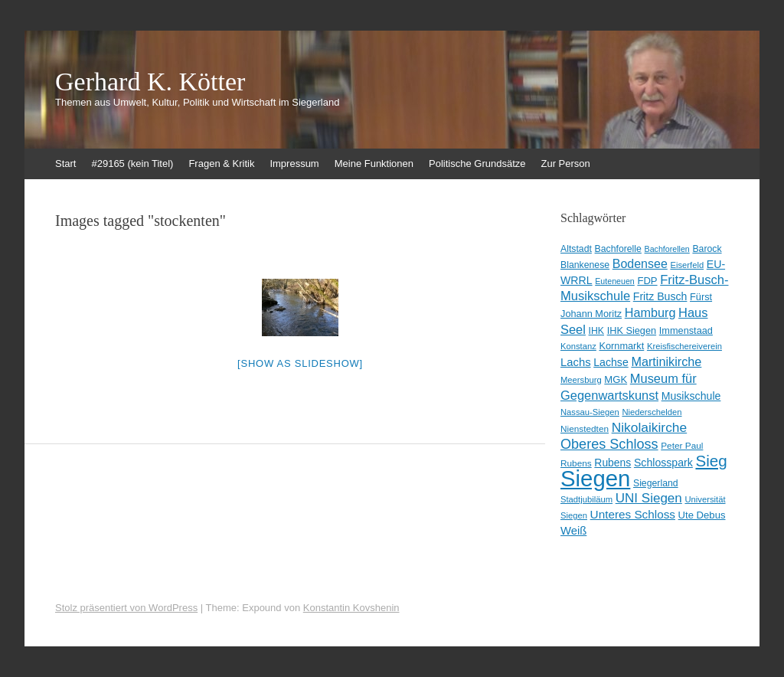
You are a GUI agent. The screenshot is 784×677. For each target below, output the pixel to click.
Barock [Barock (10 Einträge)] (707, 249)
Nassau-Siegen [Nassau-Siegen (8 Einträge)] (590, 412)
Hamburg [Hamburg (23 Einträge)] (650, 312)
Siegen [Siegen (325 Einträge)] (595, 478)
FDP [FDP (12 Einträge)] (647, 281)
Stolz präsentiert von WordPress (126, 608)
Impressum (294, 164)
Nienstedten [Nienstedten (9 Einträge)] (585, 429)
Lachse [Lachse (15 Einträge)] (611, 362)
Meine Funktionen (374, 164)
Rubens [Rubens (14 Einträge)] (612, 463)
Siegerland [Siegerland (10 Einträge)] (656, 483)
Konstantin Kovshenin (351, 608)
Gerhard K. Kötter (150, 82)
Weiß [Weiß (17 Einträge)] (573, 531)
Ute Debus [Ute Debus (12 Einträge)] (702, 515)
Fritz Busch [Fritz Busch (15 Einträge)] (660, 296)
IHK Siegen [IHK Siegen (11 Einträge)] (632, 330)
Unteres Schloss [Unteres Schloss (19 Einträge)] (633, 514)
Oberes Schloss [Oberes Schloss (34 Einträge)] (609, 444)
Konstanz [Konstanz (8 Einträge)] (578, 346)
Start (65, 164)
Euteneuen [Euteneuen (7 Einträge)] (615, 281)
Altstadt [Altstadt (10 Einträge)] (576, 249)
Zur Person (566, 164)
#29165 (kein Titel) (132, 164)
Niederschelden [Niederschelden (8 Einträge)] (652, 412)
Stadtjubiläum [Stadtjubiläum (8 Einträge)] (586, 499)
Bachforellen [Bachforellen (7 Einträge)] (667, 249)
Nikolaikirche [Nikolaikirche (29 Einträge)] (650, 427)
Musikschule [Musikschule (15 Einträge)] (691, 396)
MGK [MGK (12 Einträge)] (616, 379)
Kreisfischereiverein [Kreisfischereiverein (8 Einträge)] (684, 346)
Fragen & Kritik (221, 164)
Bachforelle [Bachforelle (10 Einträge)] (618, 249)
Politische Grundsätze (477, 164)
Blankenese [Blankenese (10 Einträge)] (585, 265)
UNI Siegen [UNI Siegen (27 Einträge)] (649, 498)
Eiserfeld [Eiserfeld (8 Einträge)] (687, 265)
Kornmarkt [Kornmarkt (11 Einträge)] (621, 346)
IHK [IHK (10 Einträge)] (596, 331)
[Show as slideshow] (300, 363)
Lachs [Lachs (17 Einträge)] (576, 362)
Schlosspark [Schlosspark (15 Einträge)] (663, 463)
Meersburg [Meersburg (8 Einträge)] (581, 380)
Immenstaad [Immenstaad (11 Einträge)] (686, 330)
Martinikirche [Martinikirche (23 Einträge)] (666, 361)
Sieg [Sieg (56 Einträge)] (711, 461)
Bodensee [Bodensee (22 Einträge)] (640, 264)
